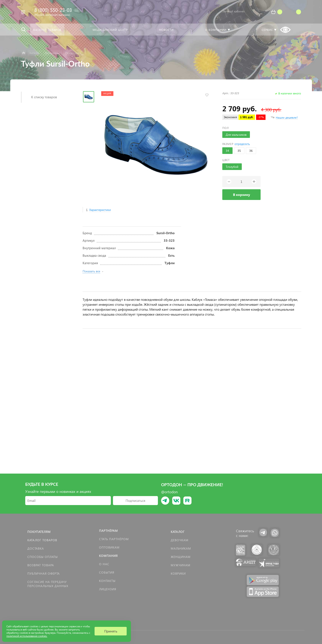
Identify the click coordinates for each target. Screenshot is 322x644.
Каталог (178, 532)
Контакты (107, 581)
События (107, 572)
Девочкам (180, 540)
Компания (108, 556)
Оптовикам (109, 547)
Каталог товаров (42, 540)
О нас (104, 564)
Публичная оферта (44, 573)
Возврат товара (41, 565)
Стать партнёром (114, 539)
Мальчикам (181, 548)
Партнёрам (108, 531)
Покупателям (39, 532)
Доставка (36, 548)
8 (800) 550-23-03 (53, 10)
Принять (111, 631)
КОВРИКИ (178, 573)
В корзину (242, 195)
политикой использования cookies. (27, 636)
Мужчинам (181, 565)
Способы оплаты (43, 557)
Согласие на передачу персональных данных (48, 584)
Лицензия (108, 589)
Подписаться (135, 500)
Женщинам (181, 557)
